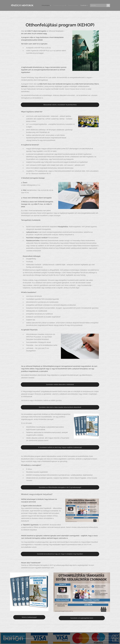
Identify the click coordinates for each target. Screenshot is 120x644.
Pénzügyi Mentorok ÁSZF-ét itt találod (15, 636)
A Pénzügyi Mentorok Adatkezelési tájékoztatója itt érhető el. (19, 638)
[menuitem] (44, 5)
